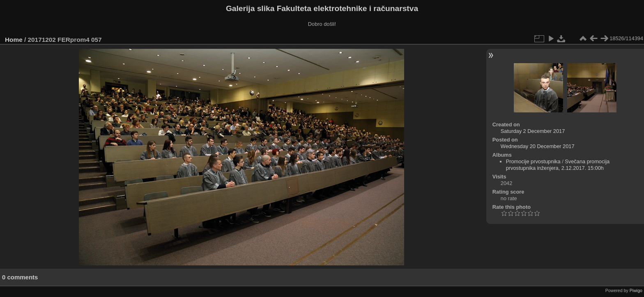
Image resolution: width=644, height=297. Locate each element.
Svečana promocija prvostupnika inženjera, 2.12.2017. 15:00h (558, 165)
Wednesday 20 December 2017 (538, 146)
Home (14, 40)
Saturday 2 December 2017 (533, 131)
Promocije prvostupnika (533, 161)
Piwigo (636, 290)
